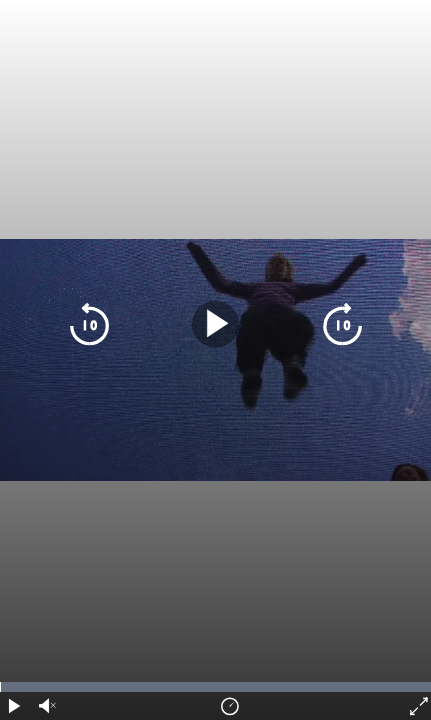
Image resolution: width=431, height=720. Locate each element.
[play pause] (215, 324)
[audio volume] (45, 706)
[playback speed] (229, 706)
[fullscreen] (417, 706)
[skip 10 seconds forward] (342, 324)
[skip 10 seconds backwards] (89, 324)
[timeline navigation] (215, 687)
